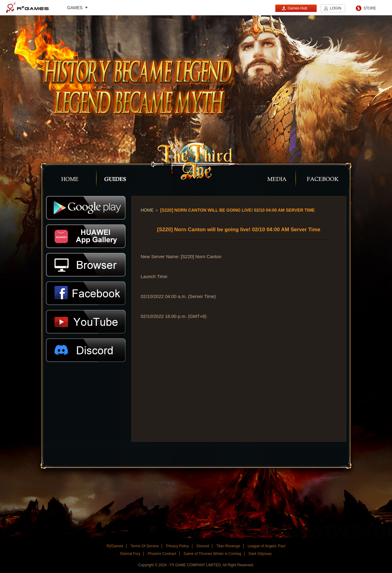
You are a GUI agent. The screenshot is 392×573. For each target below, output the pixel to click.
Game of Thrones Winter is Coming (213, 554)
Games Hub (294, 8)
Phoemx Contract (162, 554)
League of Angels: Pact (266, 546)
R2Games (27, 8)
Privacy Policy (178, 546)
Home (147, 210)
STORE (370, 8)
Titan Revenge (228, 546)
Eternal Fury (130, 554)
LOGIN (335, 8)
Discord (203, 546)
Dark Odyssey (260, 554)
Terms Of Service (145, 546)
